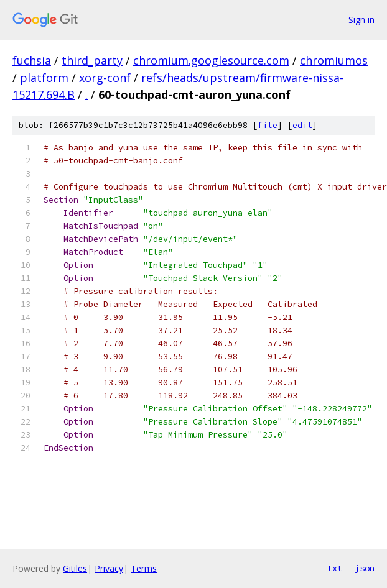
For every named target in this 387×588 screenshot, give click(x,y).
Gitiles (75, 568)
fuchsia (32, 60)
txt (335, 568)
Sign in (361, 20)
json (365, 568)
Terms (144, 568)
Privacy (109, 568)
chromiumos (334, 60)
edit (302, 125)
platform (44, 78)
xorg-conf (105, 78)
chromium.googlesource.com (211, 60)
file (268, 125)
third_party (92, 60)
